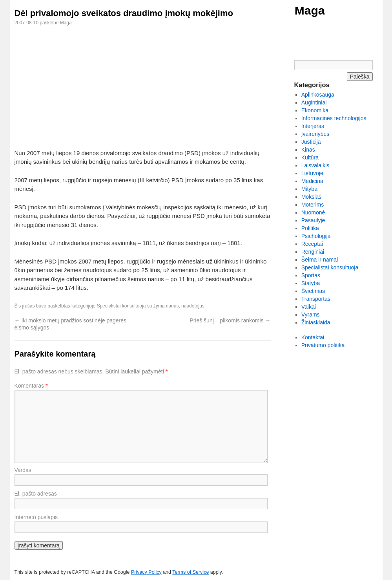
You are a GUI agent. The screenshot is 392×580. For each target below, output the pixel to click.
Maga (310, 10)
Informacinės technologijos (334, 118)
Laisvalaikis (315, 165)
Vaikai (309, 307)
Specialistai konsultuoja (121, 306)
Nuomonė (313, 212)
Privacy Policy (146, 572)
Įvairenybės (315, 134)
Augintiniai (314, 102)
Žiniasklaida (316, 322)
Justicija (311, 142)
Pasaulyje (313, 220)
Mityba (309, 189)
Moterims (313, 205)
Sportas (311, 275)
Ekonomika (315, 110)
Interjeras (313, 126)
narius (172, 306)
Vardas (23, 470)
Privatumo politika (323, 345)
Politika (310, 228)
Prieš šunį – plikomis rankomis (230, 320)
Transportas (316, 299)
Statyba (311, 283)
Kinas (308, 150)
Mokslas (311, 197)
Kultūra (310, 157)
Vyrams (311, 315)
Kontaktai (313, 337)
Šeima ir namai (320, 260)
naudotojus (193, 306)
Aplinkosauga (318, 95)
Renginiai (313, 252)
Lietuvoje (312, 173)
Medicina (312, 181)
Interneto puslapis (36, 517)
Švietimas (313, 291)
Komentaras (31, 386)
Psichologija (316, 236)
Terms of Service (191, 572)
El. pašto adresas (36, 494)
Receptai (312, 244)
